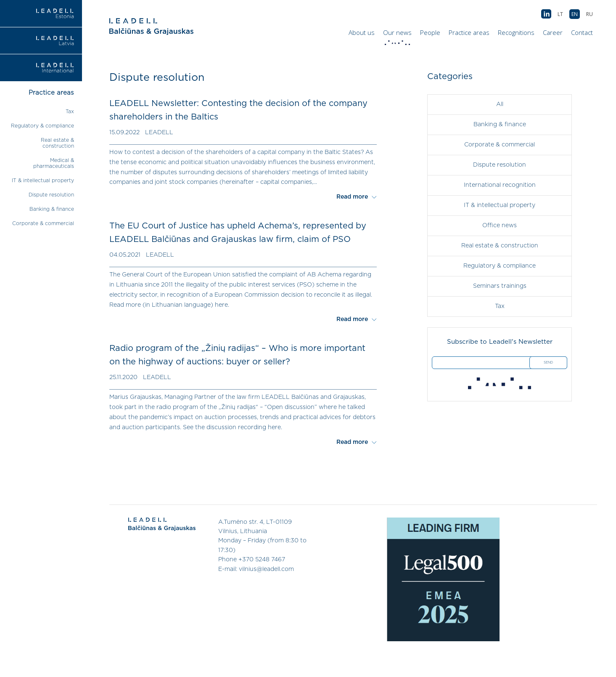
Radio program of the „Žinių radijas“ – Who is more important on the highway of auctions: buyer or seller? (237, 355)
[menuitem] (590, 14)
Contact (582, 32)
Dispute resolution (51, 195)
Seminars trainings (500, 286)
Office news (500, 226)
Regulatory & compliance (42, 126)
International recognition (500, 185)
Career (553, 32)
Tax (70, 112)
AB (546, 14)
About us (362, 32)
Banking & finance (52, 209)
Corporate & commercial (43, 223)
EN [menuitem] (575, 14)
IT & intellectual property (43, 181)
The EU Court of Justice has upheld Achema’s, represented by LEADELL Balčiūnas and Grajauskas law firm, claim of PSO (238, 233)
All (500, 104)
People (430, 32)
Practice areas (469, 32)
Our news (398, 35)
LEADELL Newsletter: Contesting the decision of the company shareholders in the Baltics (238, 110)
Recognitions (516, 32)
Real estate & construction (500, 246)
